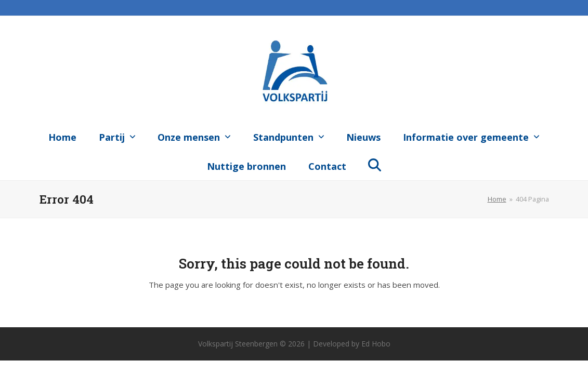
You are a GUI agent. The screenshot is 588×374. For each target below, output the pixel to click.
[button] (375, 164)
